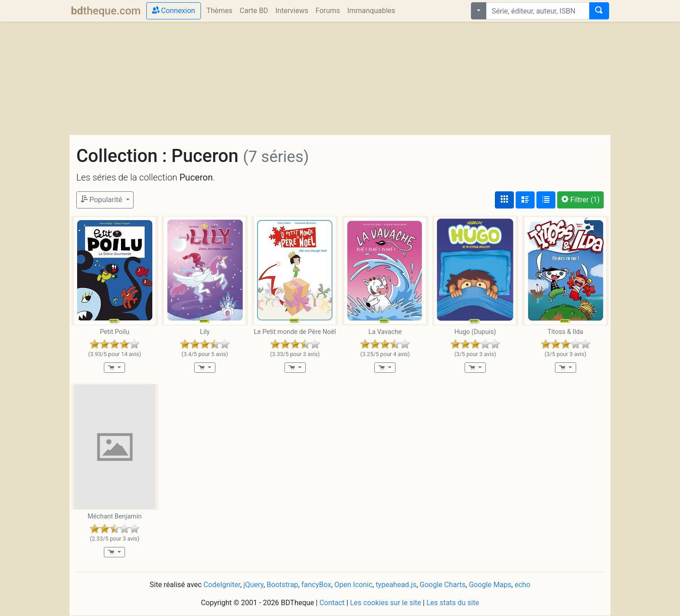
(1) (580, 200)
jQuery (253, 585)
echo (523, 585)
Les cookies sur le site (385, 603)
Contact (332, 603)
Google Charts (442, 585)
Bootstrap (283, 585)
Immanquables (371, 11)
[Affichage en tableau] (546, 200)
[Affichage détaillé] (525, 200)
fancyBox (316, 585)
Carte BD (254, 11)
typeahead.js (396, 585)
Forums (328, 11)
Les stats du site (453, 603)
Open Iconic (354, 585)
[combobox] (538, 11)
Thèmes (219, 11)
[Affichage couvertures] (504, 200)
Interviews (292, 11)
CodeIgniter (222, 585)
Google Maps (490, 585)
